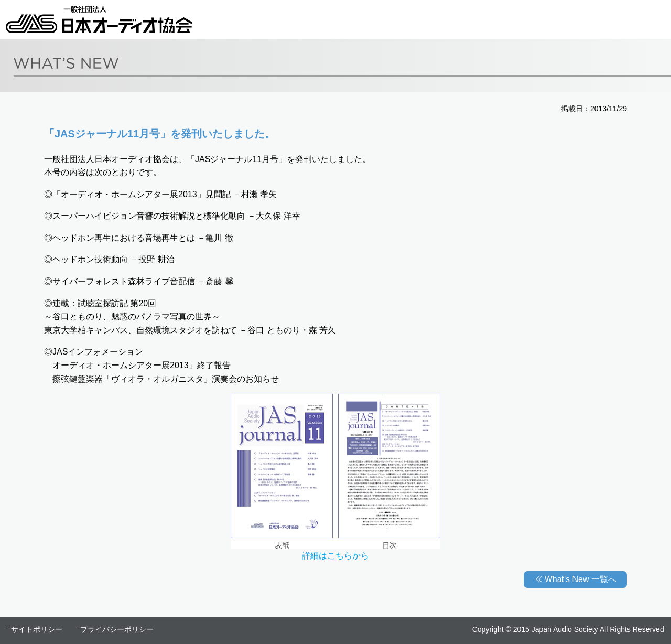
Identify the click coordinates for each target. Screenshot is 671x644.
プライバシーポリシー (117, 629)
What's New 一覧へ (581, 579)
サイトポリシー (37, 629)
